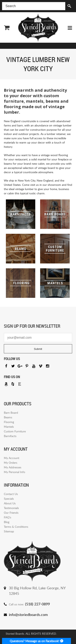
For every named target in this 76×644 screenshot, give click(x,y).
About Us (10, 503)
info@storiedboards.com (28, 615)
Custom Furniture (15, 431)
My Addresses (13, 467)
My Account (12, 458)
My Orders (11, 463)
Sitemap (9, 531)
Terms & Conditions (16, 527)
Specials (9, 499)
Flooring (9, 422)
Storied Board (38, 28)
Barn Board (11, 413)
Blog (7, 522)
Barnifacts (10, 436)
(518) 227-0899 (37, 604)
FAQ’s (7, 517)
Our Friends (11, 513)
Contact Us (11, 494)
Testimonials (11, 508)
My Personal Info (14, 472)
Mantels (9, 427)
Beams (8, 417)
